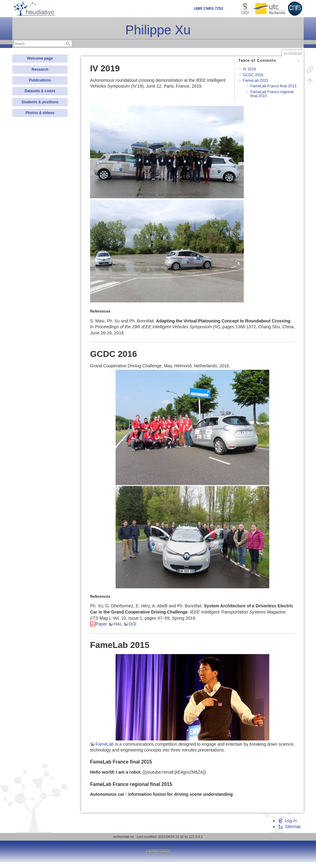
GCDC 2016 (253, 75)
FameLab (105, 744)
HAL (118, 624)
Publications (40, 80)
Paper (101, 624)
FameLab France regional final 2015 (272, 94)
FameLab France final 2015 (273, 86)
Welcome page (40, 58)
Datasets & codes (40, 91)
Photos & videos (40, 113)
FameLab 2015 (255, 81)
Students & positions (40, 102)
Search (69, 44)
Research (40, 69)
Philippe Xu (158, 30)
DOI (133, 624)
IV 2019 (249, 69)
